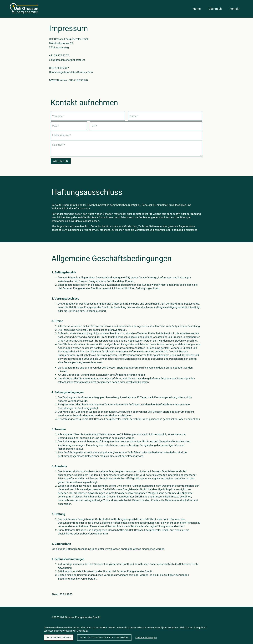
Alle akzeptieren (59, 638)
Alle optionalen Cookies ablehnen (104, 638)
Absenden (61, 161)
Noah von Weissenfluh (189, 621)
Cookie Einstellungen (146, 638)
